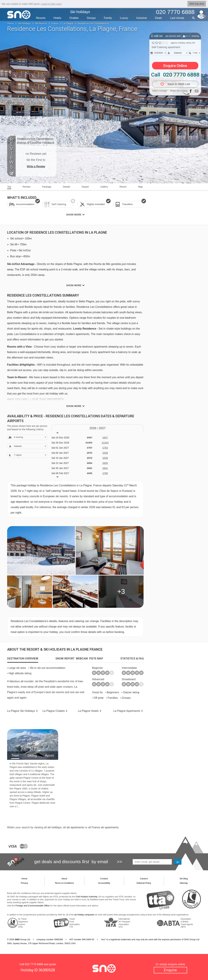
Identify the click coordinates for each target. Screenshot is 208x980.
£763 (105, 448)
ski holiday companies (84, 915)
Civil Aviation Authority (86, 897)
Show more (74, 285)
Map (140, 187)
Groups (91, 18)
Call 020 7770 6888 (175, 75)
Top (9, 187)
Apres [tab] (49, 755)
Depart (85, 187)
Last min (177, 18)
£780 (105, 473)
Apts (127, 711)
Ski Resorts (41, 23)
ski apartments (75, 827)
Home (10, 23)
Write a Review (36, 166)
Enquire (170, 970)
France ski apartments (105, 827)
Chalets (74, 18)
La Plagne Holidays (21, 711)
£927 (105, 438)
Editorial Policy (144, 883)
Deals (159, 18)
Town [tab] (15, 755)
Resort (123, 187)
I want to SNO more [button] (51, 4)
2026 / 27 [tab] (98, 428)
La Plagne (68, 23)
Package (47, 187)
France (55, 23)
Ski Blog (184, 879)
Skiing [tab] (32, 755)
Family (108, 18)
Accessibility (104, 883)
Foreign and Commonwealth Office (33, 906)
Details (66, 187)
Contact (104, 879)
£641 (105, 468)
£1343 (105, 443)
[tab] (23, 659)
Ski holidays (80, 12)
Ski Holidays (24, 23)
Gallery (104, 187)
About (64, 879)
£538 (105, 453)
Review (27, 187)
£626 (105, 463)
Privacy (24, 883)
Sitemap (184, 883)
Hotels (57, 18)
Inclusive (142, 18)
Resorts (41, 18)
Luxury (124, 18)
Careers (144, 879)
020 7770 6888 (34, 964)
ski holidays (55, 827)
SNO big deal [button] (197, 4)
